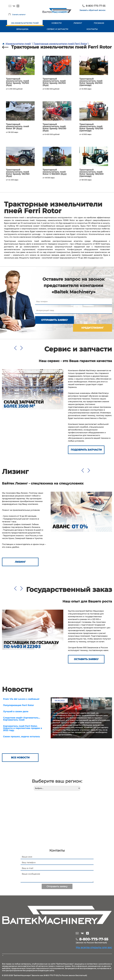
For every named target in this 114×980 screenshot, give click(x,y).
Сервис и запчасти (57, 29)
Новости (57, 23)
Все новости (20, 750)
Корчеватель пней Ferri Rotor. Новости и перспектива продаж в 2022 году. (22, 721)
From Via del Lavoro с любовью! (21, 691)
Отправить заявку (53, 320)
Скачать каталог (19, 15)
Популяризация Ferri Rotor (18, 698)
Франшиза (22, 29)
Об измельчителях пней (25, 23)
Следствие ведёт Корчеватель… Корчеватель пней (22, 711)
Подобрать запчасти (86, 442)
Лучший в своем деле (16, 704)
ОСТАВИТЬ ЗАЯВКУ (86, 652)
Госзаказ (99, 23)
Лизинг (78, 23)
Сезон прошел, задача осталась (21, 729)
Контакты (92, 29)
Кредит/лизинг (94, 320)
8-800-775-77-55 (96, 6)
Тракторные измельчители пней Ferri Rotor (60, 44)
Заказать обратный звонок (92, 10)
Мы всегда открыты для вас (94, 940)
